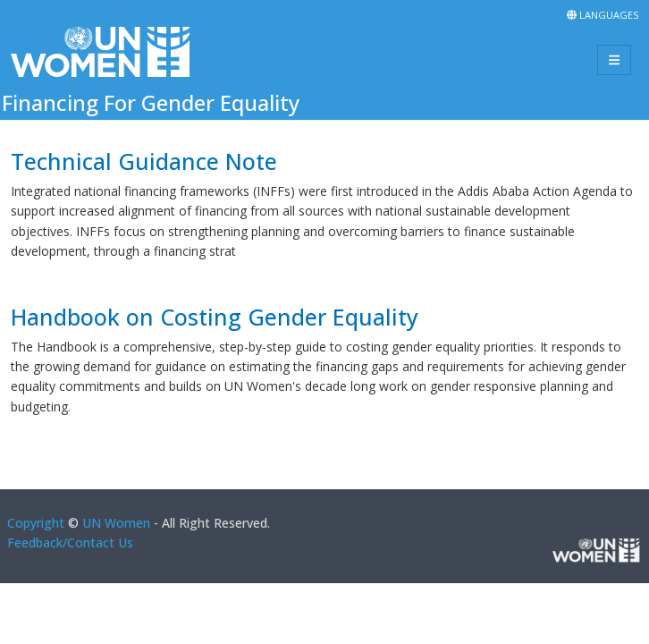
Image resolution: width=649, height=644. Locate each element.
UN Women (116, 523)
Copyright (36, 523)
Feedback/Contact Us (70, 542)
